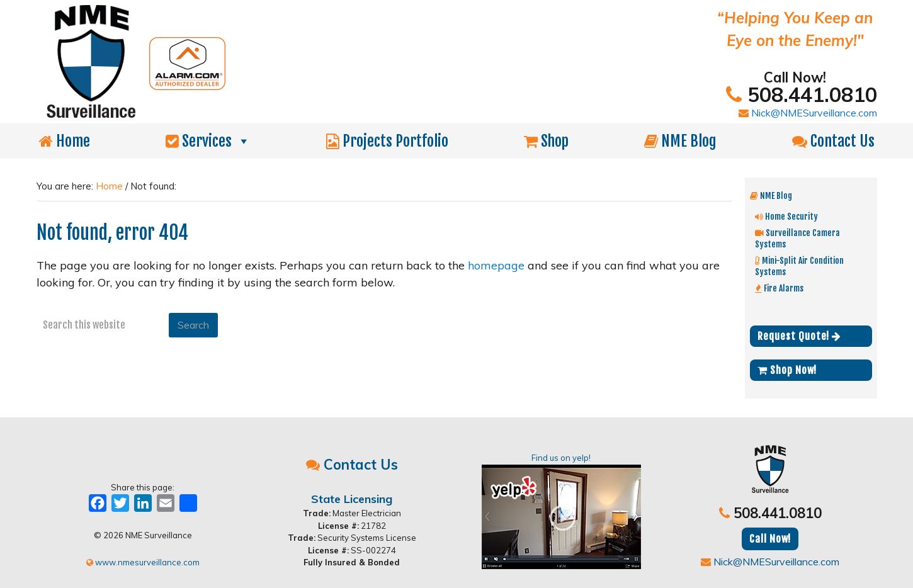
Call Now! (770, 539)
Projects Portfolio (387, 141)
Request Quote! (799, 336)
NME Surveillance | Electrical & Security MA (310, 62)
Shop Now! (787, 370)
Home (65, 141)
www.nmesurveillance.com (143, 562)
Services (208, 141)
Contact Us (833, 141)
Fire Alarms (779, 288)
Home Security (786, 216)
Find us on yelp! (561, 511)
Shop (546, 141)
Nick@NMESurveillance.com (808, 113)
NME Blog (680, 141)
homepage (496, 265)
